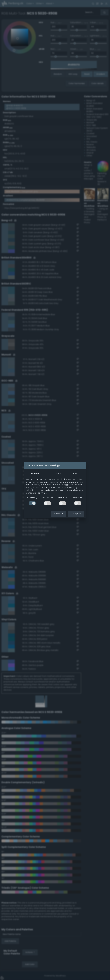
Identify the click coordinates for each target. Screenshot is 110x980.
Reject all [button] (59, 514)
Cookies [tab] (57, 473)
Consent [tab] (36, 473)
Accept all (76, 514)
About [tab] (76, 473)
